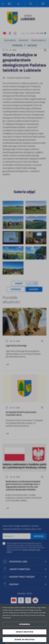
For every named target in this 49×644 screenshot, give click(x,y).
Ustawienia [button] (24, 624)
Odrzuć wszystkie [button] (24, 632)
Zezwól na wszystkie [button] (24, 640)
